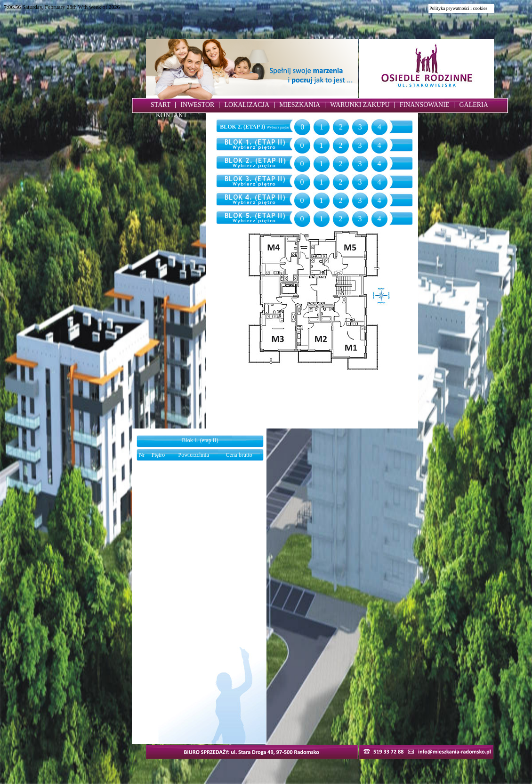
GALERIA (473, 105)
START (161, 105)
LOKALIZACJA (247, 105)
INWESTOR (197, 105)
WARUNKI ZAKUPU (360, 105)
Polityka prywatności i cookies (458, 8)
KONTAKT (172, 115)
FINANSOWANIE (425, 105)
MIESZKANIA (300, 105)
